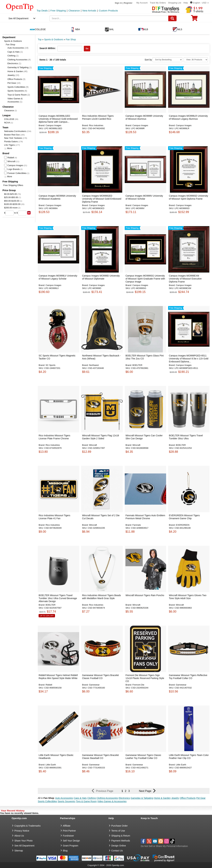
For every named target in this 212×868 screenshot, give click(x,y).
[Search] (172, 18)
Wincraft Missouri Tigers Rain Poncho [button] (145, 595)
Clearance (74, 11)
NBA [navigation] (75, 30)
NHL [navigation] (109, 30)
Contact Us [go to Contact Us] (117, 851)
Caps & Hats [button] (80, 798)
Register (128, 3)
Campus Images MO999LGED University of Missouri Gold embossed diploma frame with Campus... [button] (58, 119)
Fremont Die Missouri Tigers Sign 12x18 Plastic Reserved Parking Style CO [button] (145, 678)
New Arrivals (89, 11)
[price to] (22, 213)
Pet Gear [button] (201, 798)
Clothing (13, 56)
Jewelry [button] (175, 798)
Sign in (118, 3)
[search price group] (29, 213)
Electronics (14, 63)
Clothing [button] (92, 798)
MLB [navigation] (143, 30)
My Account (142, 3)
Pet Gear (14, 83)
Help (186, 3)
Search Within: (48, 48)
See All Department (18, 18)
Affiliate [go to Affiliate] (67, 826)
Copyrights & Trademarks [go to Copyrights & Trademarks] (27, 826)
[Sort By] (167, 60)
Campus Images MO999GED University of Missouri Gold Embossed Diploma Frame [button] (102, 199)
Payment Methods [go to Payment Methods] (121, 841)
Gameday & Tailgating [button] (142, 798)
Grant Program (71, 846)
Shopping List (175, 3)
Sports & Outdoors (13, 41)
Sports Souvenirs (17, 91)
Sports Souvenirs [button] (66, 801)
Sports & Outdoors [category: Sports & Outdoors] (54, 39)
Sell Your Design (71, 841)
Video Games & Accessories (15, 100)
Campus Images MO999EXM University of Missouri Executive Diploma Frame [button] (185, 279)
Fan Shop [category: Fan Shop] (71, 39)
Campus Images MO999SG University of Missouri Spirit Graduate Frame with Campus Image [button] (145, 279)
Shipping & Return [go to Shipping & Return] (121, 836)
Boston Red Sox (12, 135)
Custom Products (108, 11)
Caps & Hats (15, 52)
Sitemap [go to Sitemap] (19, 851)
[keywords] (109, 18)
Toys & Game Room (19, 95)
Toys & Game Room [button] (86, 801)
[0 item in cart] (194, 19)
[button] (199, 3)
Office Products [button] (188, 798)
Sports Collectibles (18, 87)
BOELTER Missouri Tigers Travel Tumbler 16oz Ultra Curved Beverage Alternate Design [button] (58, 598)
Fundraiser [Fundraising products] (68, 836)
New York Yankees (13, 138)
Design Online (119, 846)
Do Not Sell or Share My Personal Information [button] (164, 846)
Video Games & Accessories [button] (112, 801)
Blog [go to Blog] (65, 851)
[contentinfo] (20, 7)
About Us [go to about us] (19, 836)
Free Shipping (58, 11)
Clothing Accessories (19, 60)
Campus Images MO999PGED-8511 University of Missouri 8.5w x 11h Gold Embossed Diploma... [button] (189, 359)
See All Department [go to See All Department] (24, 846)
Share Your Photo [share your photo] (24, 841)
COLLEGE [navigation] (38, 30)
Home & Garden (17, 71)
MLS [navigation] (177, 30)
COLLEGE (9, 119)
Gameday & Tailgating (20, 67)
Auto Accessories (18, 48)
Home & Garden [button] (162, 798)
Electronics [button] (124, 798)
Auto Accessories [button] (64, 798)
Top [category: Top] (40, 39)
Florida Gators (11, 141)
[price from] (10, 213)
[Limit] (196, 60)
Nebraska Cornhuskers (15, 131)
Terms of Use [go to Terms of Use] (118, 831)
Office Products (16, 79)
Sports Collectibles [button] (47, 801)
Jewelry (13, 75)
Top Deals (42, 11)
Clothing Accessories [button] (107, 798)
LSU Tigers (9, 145)
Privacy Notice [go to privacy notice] (22, 831)
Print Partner (69, 831)
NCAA (7, 123)
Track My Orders (158, 3)
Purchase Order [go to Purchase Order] (119, 826)
